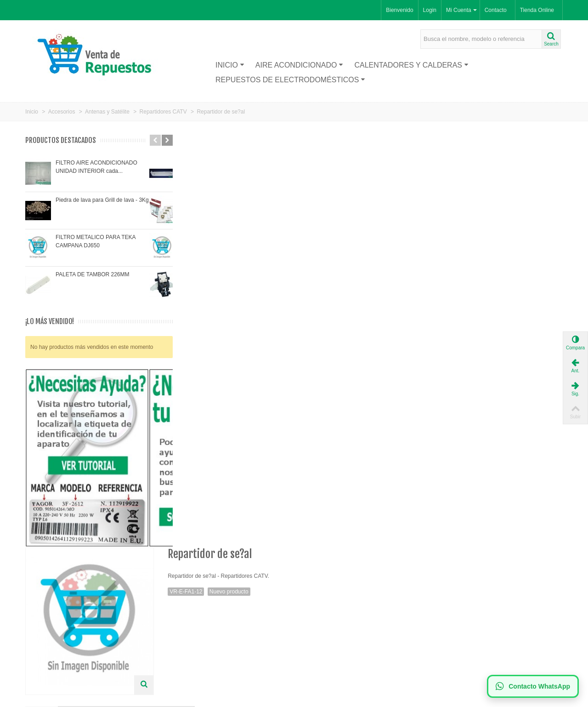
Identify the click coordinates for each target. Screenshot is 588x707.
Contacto (496, 10)
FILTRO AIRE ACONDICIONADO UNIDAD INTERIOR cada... (96, 167)
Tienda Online (537, 10)
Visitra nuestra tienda (198, 351)
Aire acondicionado (300, 65)
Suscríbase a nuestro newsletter (340, 607)
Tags (213, 295)
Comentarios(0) (263, 295)
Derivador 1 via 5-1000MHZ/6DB (203, 511)
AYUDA (314, 295)
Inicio (230, 65)
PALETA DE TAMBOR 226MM (93, 274)
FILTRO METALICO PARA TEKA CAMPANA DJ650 (96, 241)
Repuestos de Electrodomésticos (290, 80)
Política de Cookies (190, 626)
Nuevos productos (51, 607)
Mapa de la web (186, 653)
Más (179, 295)
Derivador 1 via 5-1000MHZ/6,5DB (443, 511)
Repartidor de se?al (283, 506)
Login (430, 10)
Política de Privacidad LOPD (201, 635)
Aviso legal (179, 616)
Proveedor (41, 616)
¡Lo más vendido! (50, 322)
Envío (173, 607)
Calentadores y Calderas (411, 65)
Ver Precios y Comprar (363, 371)
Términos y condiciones (195, 644)
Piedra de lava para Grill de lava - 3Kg (102, 200)
